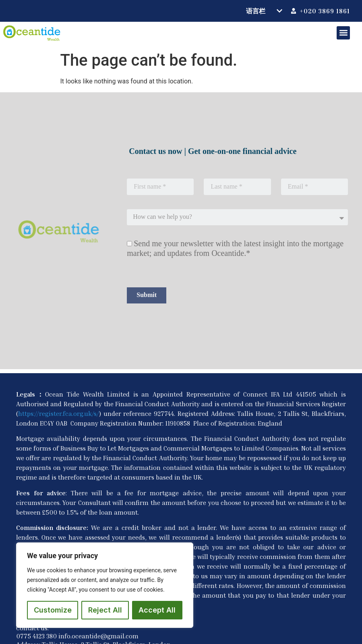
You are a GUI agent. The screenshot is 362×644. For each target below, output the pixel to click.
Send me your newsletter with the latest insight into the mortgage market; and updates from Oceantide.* (235, 248)
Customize (53, 610)
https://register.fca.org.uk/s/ (59, 413)
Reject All (105, 610)
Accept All (157, 610)
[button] (343, 33)
